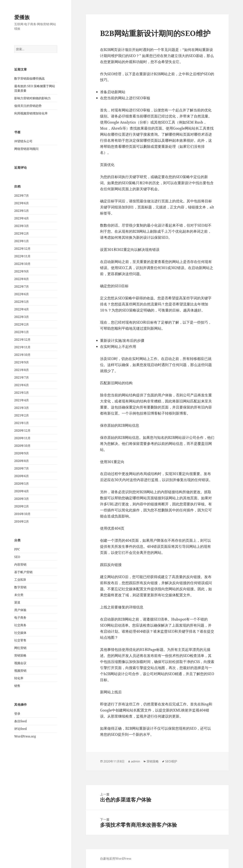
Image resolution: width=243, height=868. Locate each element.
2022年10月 (22, 264)
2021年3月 (22, 408)
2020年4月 (22, 491)
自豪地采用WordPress (116, 859)
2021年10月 (22, 355)
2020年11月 (22, 438)
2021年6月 (22, 385)
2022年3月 (22, 317)
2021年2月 (22, 415)
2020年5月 (22, 484)
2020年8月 (22, 461)
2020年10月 (22, 446)
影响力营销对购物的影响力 (32, 98)
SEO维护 (171, 761)
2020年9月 (22, 453)
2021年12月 (22, 340)
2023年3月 (22, 226)
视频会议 (20, 663)
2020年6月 (22, 476)
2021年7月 (22, 377)
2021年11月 (22, 347)
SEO (17, 557)
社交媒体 (20, 633)
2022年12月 (22, 249)
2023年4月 (22, 218)
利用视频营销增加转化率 (31, 113)
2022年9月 (22, 271)
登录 (17, 714)
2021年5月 (22, 393)
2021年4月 (22, 400)
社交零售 (20, 640)
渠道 (17, 602)
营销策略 (20, 655)
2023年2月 (22, 233)
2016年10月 (22, 514)
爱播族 (22, 17)
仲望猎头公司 (23, 141)
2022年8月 (22, 279)
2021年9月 (22, 362)
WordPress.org (25, 736)
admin (136, 761)
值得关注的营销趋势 (28, 106)
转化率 (19, 678)
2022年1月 (22, 332)
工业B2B (20, 580)
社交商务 (20, 625)
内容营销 (20, 564)
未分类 (19, 595)
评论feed (21, 729)
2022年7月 (22, 286)
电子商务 (20, 618)
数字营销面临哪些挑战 (29, 78)
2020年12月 (22, 430)
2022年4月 (22, 309)
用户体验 (20, 610)
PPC (17, 549)
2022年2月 (22, 324)
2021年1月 (22, 423)
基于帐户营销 (23, 572)
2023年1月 (22, 241)
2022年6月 (22, 294)
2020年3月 (22, 499)
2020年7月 (22, 468)
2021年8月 (22, 370)
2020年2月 (22, 506)
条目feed (21, 721)
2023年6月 (22, 203)
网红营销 (20, 648)
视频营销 (20, 671)
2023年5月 (22, 211)
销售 (17, 686)
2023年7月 (22, 196)
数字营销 (20, 587)
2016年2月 (22, 521)
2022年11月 (22, 256)
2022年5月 (22, 302)
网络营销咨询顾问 (26, 149)
